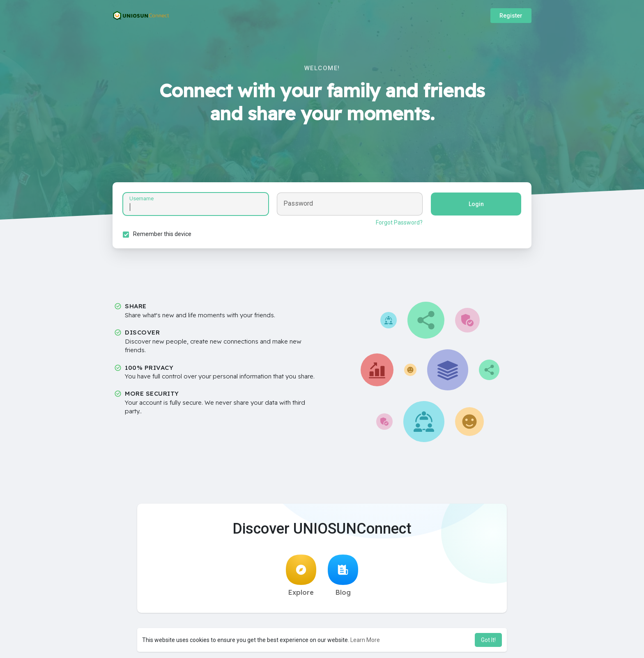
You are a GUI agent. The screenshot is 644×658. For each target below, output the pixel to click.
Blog (343, 575)
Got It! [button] (488, 640)
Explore (301, 575)
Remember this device (162, 234)
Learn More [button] (365, 640)
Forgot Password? (399, 222)
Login (476, 204)
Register (511, 16)
